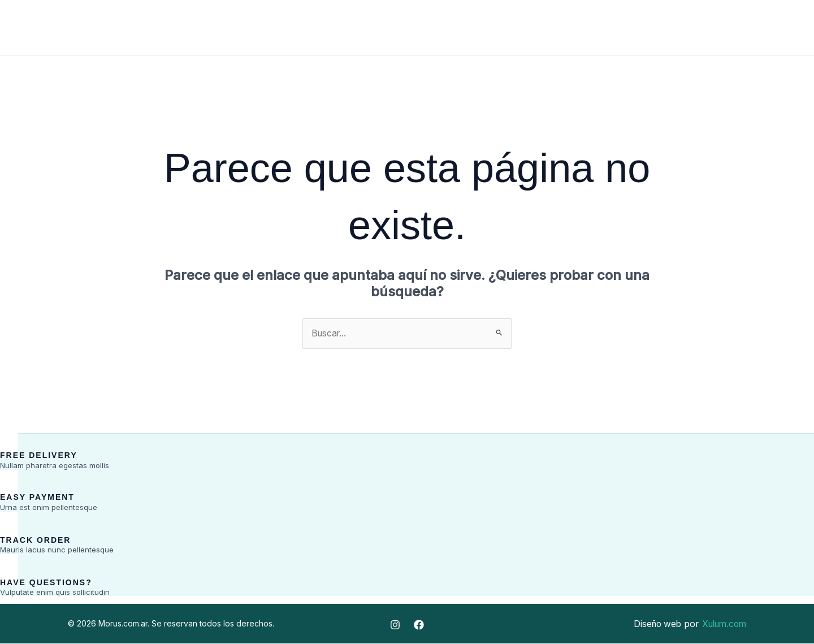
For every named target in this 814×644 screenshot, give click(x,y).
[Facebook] (768, 28)
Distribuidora (425, 27)
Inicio (300, 27)
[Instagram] (786, 28)
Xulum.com (722, 624)
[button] (736, 30)
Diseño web (651, 624)
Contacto (503, 27)
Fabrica (353, 27)
